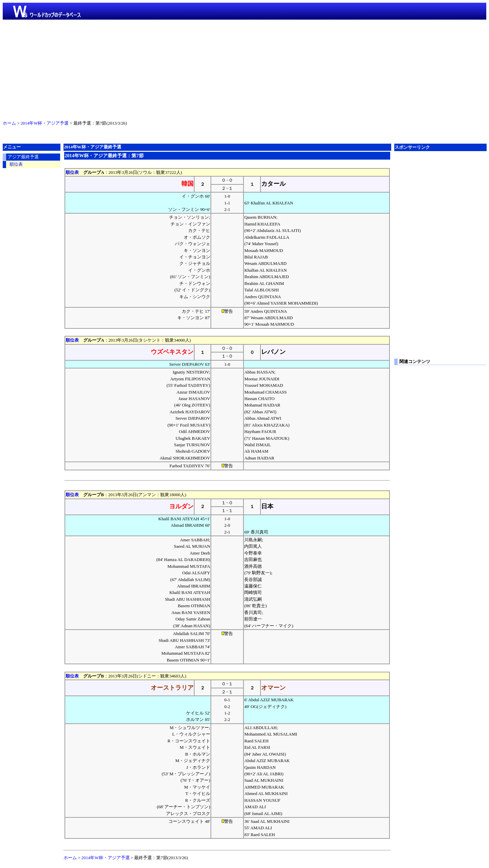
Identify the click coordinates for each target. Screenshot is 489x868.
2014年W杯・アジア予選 (45, 123)
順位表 (72, 172)
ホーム (9, 123)
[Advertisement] (244, 69)
